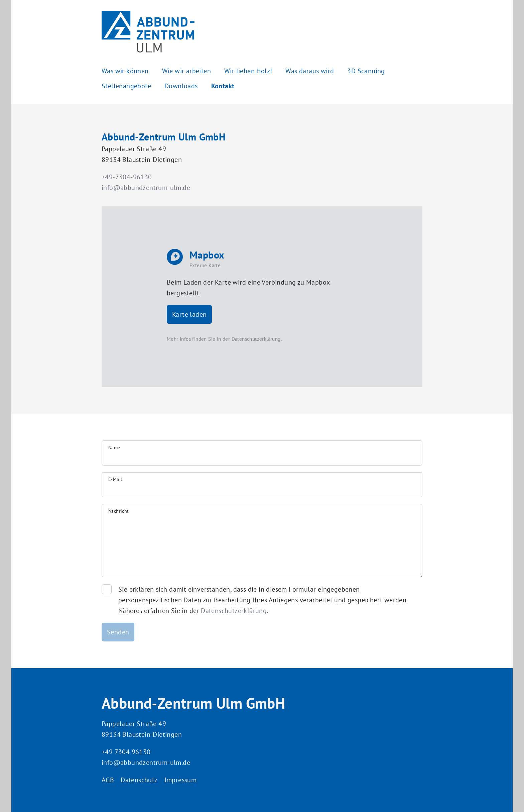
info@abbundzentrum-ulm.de (146, 188)
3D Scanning (366, 71)
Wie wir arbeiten (186, 71)
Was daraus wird (310, 71)
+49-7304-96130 (127, 177)
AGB (108, 780)
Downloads (181, 86)
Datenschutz (139, 780)
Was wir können (125, 71)
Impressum (181, 780)
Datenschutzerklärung (256, 339)
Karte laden (189, 314)
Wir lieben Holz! (248, 71)
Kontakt (223, 86)
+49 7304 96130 (126, 752)
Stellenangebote (126, 86)
